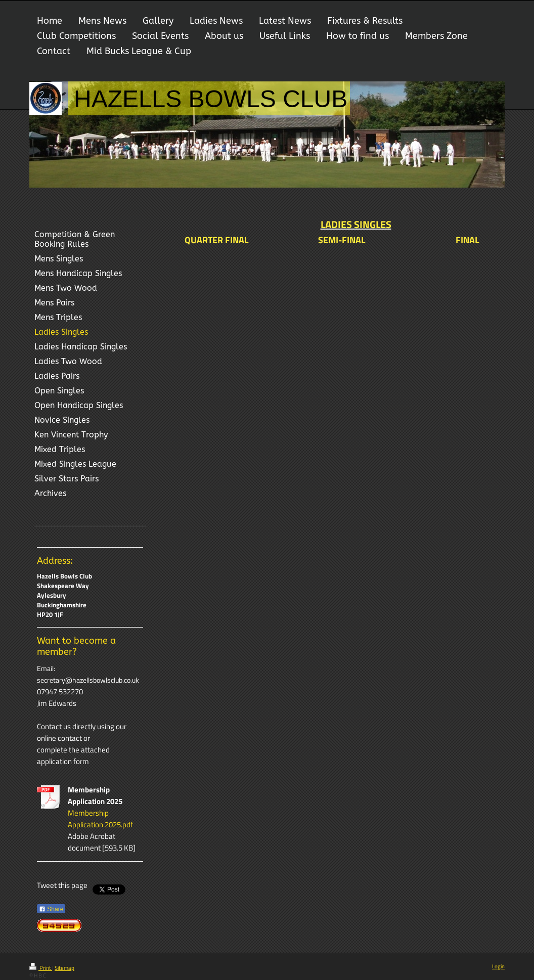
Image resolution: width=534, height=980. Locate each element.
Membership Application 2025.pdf (100, 819)
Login (498, 966)
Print (41, 968)
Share (51, 909)
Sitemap (64, 968)
